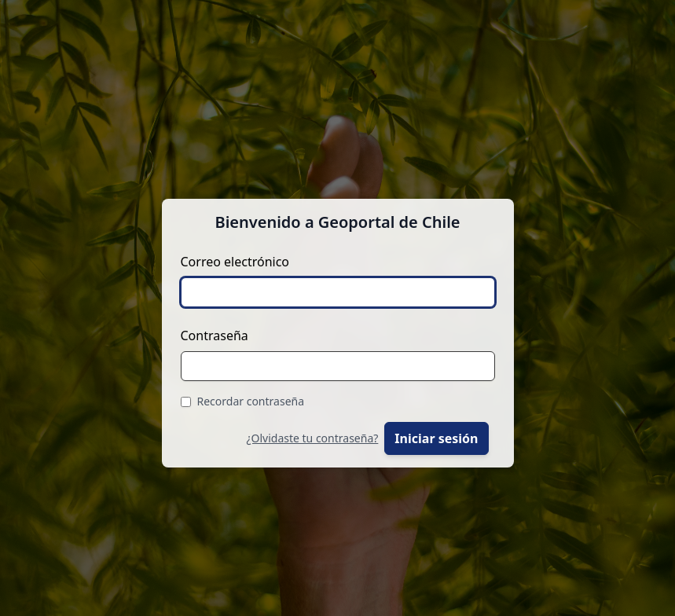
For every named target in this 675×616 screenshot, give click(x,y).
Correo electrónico (235, 262)
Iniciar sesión (436, 438)
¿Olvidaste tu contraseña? (312, 438)
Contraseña (215, 335)
